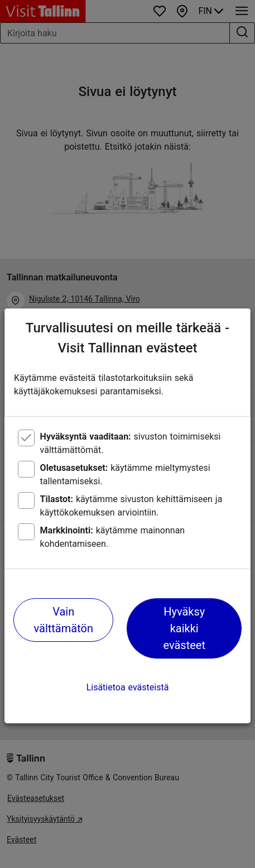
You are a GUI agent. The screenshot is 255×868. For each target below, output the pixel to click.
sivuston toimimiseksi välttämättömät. (131, 443)
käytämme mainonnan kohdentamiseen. (113, 537)
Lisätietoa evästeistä (128, 687)
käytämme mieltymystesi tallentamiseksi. (125, 474)
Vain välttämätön (64, 620)
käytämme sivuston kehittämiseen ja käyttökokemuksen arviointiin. (131, 506)
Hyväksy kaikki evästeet (184, 628)
